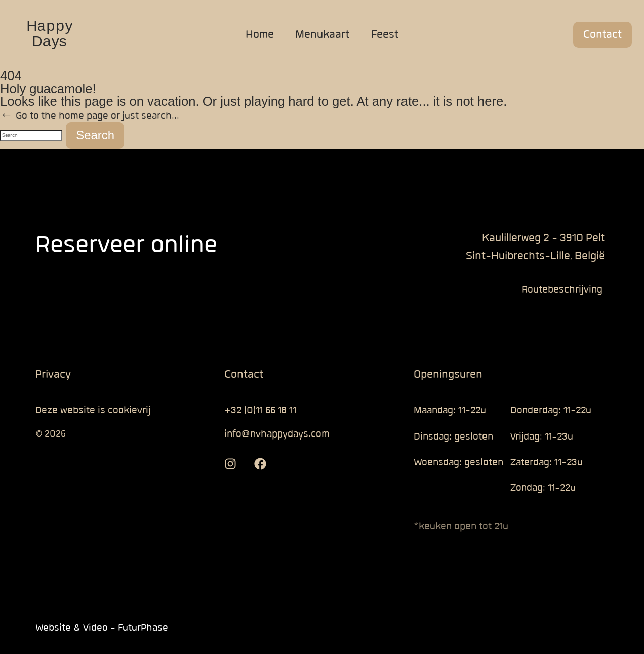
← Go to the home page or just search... (90, 116)
